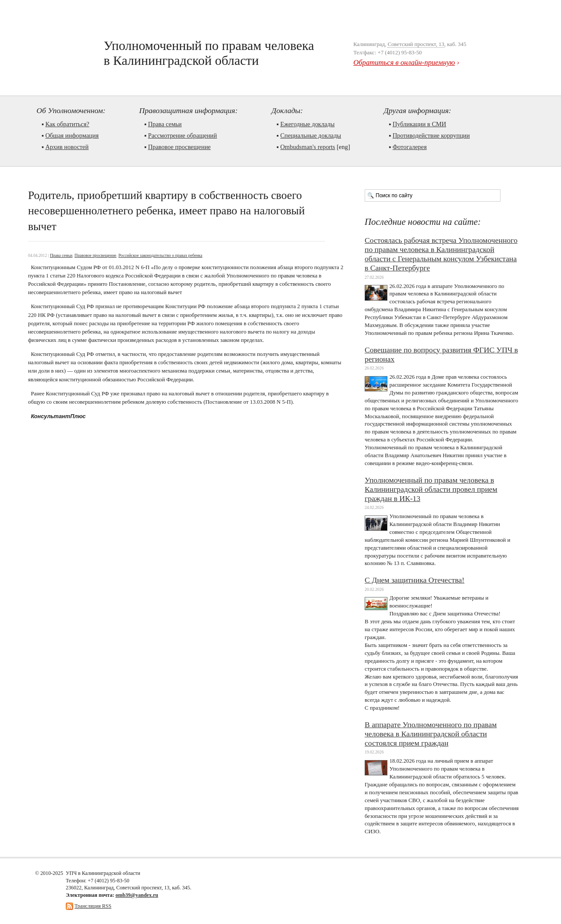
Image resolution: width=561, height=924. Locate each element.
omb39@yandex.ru (137, 895)
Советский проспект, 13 (416, 44)
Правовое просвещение (179, 147)
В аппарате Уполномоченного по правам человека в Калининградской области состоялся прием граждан (431, 734)
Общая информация (72, 135)
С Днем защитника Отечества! (415, 580)
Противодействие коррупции (431, 135)
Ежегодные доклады (307, 124)
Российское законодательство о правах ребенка (160, 255)
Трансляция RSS (93, 906)
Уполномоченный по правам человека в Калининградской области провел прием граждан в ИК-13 (431, 489)
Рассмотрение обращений (183, 135)
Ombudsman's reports (307, 147)
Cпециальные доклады (311, 135)
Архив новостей (67, 147)
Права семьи (165, 124)
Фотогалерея (410, 147)
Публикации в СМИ (419, 124)
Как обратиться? (67, 124)
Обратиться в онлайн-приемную (404, 62)
